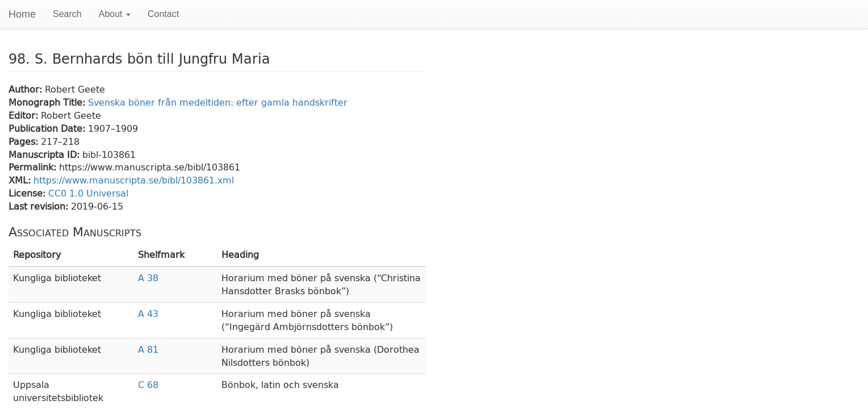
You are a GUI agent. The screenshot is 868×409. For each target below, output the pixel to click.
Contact (163, 14)
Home (22, 14)
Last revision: (40, 206)
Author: (27, 89)
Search (67, 14)
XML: (21, 180)
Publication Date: (48, 128)
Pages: (25, 141)
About (115, 14)
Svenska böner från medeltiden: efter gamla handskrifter (218, 102)
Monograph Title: (48, 102)
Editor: (25, 115)
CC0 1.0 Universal (88, 193)
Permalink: (34, 167)
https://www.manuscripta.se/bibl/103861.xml (134, 180)
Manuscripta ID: (45, 154)
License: (28, 193)
